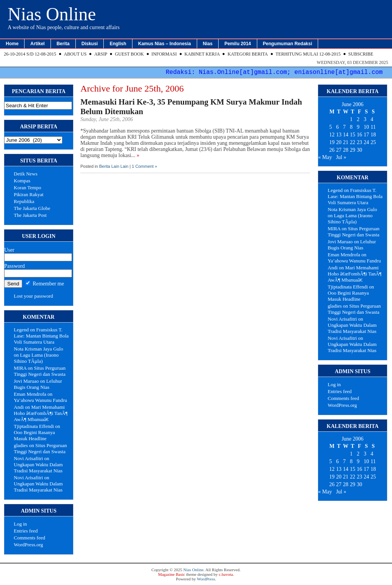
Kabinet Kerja (202, 54)
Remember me (45, 284)
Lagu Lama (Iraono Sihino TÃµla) (36, 358)
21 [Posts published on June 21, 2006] (346, 142)
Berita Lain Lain (114, 166)
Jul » (341, 157)
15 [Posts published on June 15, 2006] (353, 135)
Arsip (101, 54)
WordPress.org (28, 545)
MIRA (20, 368)
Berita (63, 44)
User (9, 250)
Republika (24, 201)
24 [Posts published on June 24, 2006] (366, 142)
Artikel (37, 44)
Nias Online (52, 14)
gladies (21, 445)
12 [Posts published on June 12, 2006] (332, 135)
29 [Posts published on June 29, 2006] (353, 150)
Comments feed (29, 538)
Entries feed (26, 531)
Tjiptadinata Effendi (34, 426)
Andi (19, 407)
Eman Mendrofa (30, 394)
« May (325, 157)
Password (15, 266)
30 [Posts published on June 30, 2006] (359, 150)
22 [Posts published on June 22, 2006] (353, 142)
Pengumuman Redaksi (288, 44)
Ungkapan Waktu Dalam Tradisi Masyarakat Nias (38, 468)
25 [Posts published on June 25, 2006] (373, 142)
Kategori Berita (247, 54)
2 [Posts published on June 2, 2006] (358, 119)
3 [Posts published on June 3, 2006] (365, 119)
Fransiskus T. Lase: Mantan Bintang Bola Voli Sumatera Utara (41, 336)
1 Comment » (144, 166)
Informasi (164, 54)
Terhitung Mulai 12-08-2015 (308, 54)
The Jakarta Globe (32, 208)
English (118, 44)
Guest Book (129, 54)
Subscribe (361, 54)
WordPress (206, 579)
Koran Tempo (27, 188)
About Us (75, 54)
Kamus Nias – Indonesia (165, 44)
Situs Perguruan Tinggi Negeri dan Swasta (40, 371)
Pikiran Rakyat (29, 194)
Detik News (26, 174)
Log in (20, 524)
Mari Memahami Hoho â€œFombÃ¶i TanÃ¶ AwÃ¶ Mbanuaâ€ (41, 413)
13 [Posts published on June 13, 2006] (339, 135)
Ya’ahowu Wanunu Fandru (40, 400)
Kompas (22, 181)
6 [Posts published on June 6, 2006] (337, 127)
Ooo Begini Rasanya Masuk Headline (34, 435)
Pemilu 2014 (238, 44)
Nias (208, 44)
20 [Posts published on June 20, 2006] (339, 142)
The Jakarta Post (30, 215)
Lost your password (33, 296)
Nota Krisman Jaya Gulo (38, 349)
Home (12, 44)
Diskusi (90, 44)
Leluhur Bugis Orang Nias (38, 384)
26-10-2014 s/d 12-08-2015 (30, 54)
